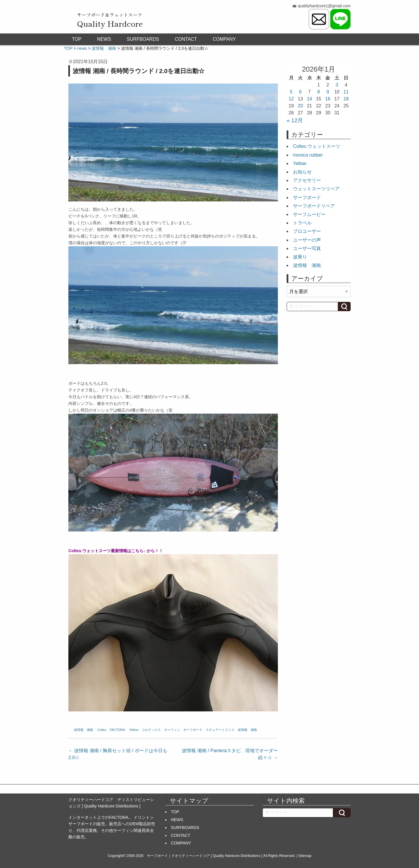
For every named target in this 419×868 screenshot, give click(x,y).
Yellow (134, 730)
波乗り (300, 257)
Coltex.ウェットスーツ (317, 146)
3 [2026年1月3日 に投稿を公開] (337, 85)
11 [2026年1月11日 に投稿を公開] (346, 92)
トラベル (302, 223)
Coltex (102, 730)
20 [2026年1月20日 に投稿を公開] (300, 106)
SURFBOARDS (143, 39)
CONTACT (186, 39)
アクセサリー (307, 180)
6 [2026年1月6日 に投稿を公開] (300, 92)
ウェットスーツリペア (316, 189)
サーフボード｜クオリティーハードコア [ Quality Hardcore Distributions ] (205, 856)
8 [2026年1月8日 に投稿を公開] (319, 92)
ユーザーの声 (307, 240)
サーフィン (172, 730)
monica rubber (308, 155)
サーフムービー (309, 214)
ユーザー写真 (307, 248)
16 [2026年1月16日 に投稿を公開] (328, 99)
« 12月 (295, 120)
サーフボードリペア (314, 206)
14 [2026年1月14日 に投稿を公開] (310, 99)
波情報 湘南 (84, 730)
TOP (77, 39)
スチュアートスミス (220, 730)
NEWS (104, 39)
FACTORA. (118, 730)
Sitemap (305, 856)
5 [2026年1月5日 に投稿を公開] (291, 92)
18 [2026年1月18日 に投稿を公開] (346, 99)
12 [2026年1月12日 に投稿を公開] (291, 99)
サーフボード (193, 730)
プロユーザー (307, 231)
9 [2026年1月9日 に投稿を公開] (328, 92)
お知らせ (302, 172)
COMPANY (224, 39)
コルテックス (151, 730)
